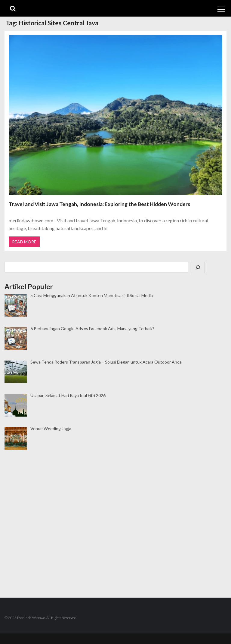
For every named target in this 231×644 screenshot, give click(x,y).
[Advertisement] (115, 477)
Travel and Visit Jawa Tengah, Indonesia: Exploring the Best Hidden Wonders (99, 204)
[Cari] (198, 267)
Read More (24, 242)
